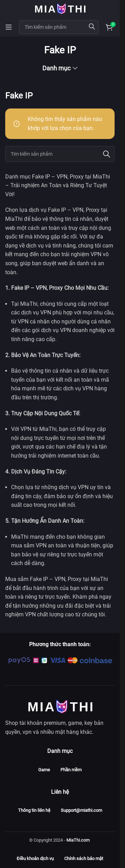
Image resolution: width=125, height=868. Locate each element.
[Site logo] (60, 8)
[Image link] (60, 706)
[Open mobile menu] (9, 27)
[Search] (60, 154)
